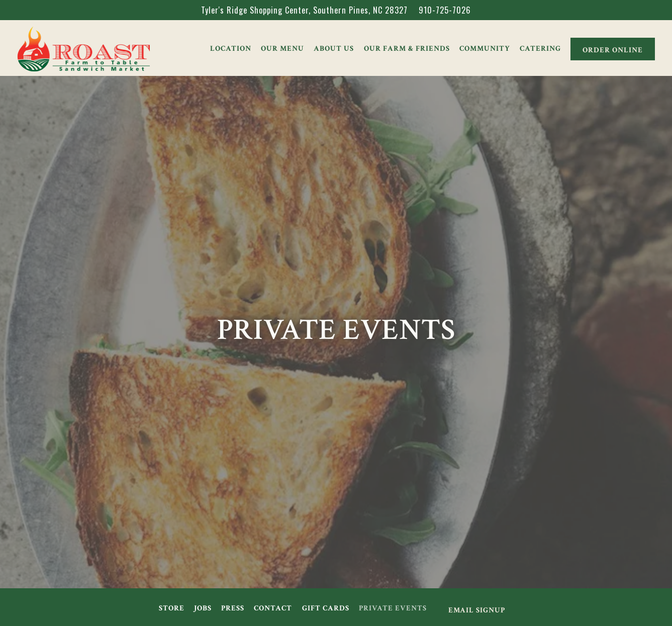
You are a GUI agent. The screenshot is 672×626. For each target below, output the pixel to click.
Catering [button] (540, 48)
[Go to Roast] (304, 10)
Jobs (203, 608)
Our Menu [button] (282, 48)
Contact (273, 608)
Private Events (393, 608)
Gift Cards (326, 608)
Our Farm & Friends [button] (407, 48)
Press (233, 608)
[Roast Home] (84, 47)
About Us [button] (334, 48)
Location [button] (231, 48)
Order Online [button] (613, 50)
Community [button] (485, 48)
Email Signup (477, 610)
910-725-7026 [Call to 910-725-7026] (445, 10)
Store (172, 608)
